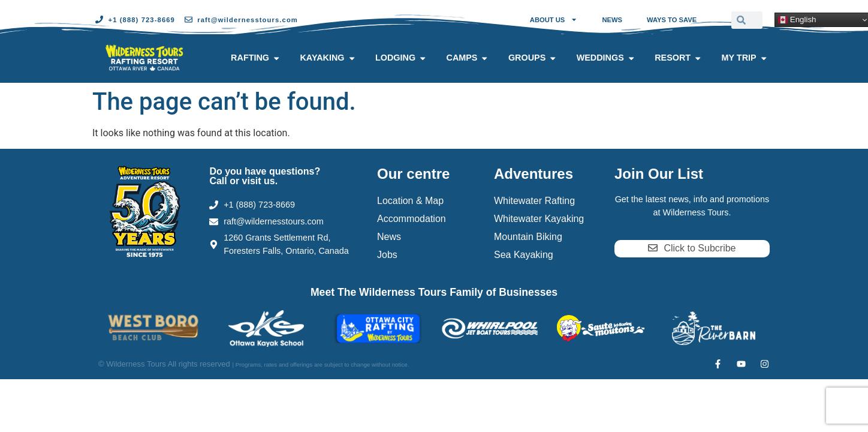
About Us (554, 19)
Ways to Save (672, 20)
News (612, 20)
